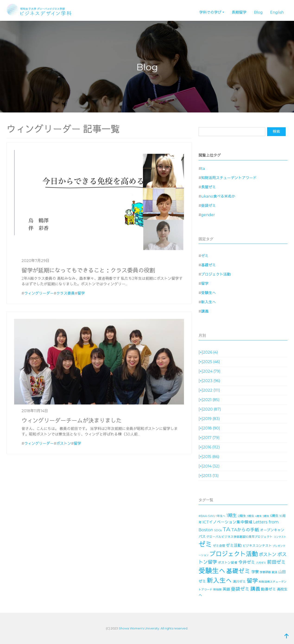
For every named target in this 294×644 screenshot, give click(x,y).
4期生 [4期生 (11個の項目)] (258, 516)
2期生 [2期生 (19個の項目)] (242, 516)
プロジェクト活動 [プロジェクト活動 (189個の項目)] (234, 554)
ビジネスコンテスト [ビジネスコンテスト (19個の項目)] (257, 546)
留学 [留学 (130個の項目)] (252, 581)
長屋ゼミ (209, 187)
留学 (81, 293)
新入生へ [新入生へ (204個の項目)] (219, 580)
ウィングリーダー (39, 293)
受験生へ (209, 293)
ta (203, 169)
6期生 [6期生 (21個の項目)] (274, 516)
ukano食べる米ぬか (218, 196)
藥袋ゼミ (209, 206)
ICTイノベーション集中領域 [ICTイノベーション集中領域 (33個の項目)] (227, 522)
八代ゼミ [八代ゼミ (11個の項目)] (261, 563)
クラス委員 (66, 293)
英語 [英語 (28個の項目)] (226, 589)
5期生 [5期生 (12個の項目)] (266, 516)
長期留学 (239, 12)
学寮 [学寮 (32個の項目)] (255, 572)
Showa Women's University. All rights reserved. (153, 628)
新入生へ (209, 302)
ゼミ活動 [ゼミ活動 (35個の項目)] (234, 545)
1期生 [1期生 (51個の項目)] (232, 515)
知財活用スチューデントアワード (229, 178)
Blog (258, 12)
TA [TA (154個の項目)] (226, 529)
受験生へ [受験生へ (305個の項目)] (212, 571)
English (277, 12)
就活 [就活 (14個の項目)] (275, 572)
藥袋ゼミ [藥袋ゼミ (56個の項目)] (240, 589)
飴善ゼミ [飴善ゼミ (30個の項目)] (269, 589)
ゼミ (205, 256)
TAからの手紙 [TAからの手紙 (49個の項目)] (245, 530)
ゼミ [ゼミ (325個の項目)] (205, 544)
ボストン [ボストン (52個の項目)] (268, 555)
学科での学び (210, 12)
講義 (205, 311)
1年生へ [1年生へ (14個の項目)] (221, 516)
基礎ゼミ (209, 265)
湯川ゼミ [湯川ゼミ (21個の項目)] (239, 582)
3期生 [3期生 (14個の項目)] (251, 516)
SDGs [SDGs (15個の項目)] (218, 530)
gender (208, 215)
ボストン (64, 443)
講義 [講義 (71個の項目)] (255, 589)
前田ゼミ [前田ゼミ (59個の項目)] (276, 562)
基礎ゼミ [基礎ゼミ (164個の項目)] (238, 571)
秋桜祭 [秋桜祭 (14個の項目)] (218, 590)
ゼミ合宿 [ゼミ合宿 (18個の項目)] (219, 546)
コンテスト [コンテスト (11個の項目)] (280, 537)
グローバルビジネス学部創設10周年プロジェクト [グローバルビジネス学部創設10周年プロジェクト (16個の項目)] (240, 537)
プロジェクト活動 (216, 274)
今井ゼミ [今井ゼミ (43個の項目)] (247, 562)
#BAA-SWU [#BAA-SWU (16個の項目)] (207, 516)
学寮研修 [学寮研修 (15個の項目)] (265, 572)
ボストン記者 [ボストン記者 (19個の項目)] (228, 563)
